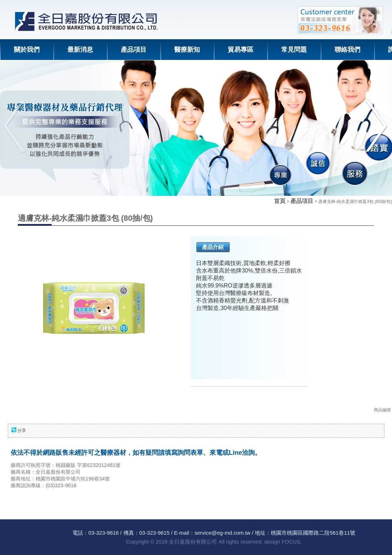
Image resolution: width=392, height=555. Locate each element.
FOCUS (291, 542)
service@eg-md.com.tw (223, 533)
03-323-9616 (104, 533)
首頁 (280, 201)
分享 (22, 431)
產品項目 (303, 201)
